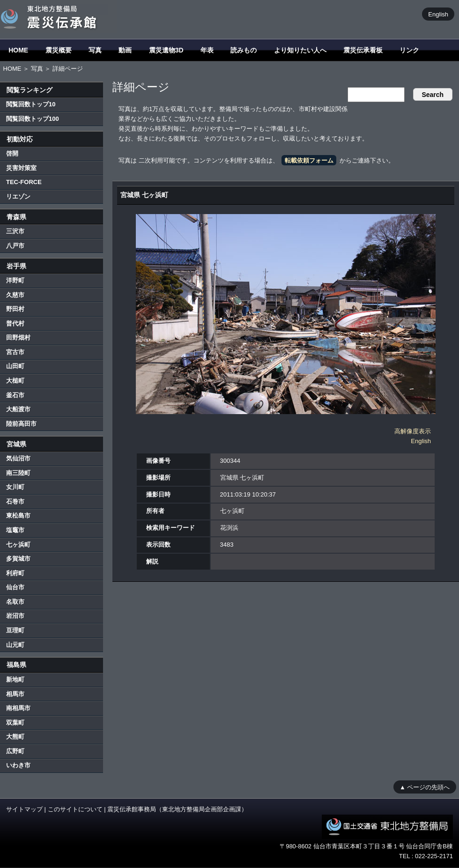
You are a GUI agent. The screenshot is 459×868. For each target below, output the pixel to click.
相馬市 (15, 694)
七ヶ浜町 (18, 545)
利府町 (15, 573)
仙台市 (15, 587)
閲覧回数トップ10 (31, 104)
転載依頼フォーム (309, 160)
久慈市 (15, 295)
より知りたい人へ (300, 50)
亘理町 (15, 630)
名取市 (15, 602)
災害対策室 (21, 168)
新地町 (15, 679)
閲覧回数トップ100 (33, 119)
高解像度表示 (413, 431)
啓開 (12, 153)
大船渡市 (18, 409)
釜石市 (15, 395)
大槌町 (15, 381)
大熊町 (15, 737)
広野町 (15, 751)
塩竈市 (15, 530)
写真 (95, 50)
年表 (207, 50)
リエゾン (18, 197)
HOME (18, 50)
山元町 (15, 645)
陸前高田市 (21, 424)
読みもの (244, 50)
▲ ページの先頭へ (425, 787)
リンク (409, 50)
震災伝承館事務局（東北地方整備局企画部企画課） (177, 809)
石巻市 (15, 501)
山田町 (15, 366)
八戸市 (15, 246)
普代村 (15, 323)
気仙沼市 (18, 458)
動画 (125, 50)
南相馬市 (18, 708)
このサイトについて (75, 809)
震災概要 (59, 50)
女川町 (15, 487)
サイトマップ (24, 809)
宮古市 (15, 352)
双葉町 (15, 723)
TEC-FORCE (24, 182)
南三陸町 (18, 473)
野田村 (15, 309)
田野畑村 (18, 338)
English (438, 14)
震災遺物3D (166, 50)
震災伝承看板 (363, 50)
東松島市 (18, 516)
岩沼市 (15, 616)
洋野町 (15, 280)
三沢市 (15, 231)
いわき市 (18, 765)
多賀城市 (18, 559)
